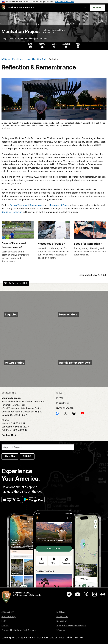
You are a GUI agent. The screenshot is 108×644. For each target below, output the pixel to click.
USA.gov (61, 630)
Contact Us (8, 435)
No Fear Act (62, 616)
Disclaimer (62, 621)
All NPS (27, 456)
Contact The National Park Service (19, 630)
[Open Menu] (98, 8)
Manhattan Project (21, 32)
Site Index (62, 403)
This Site (10, 456)
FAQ (59, 398)
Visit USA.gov (75, 638)
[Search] (38, 447)
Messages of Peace (59, 205)
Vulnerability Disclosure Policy (71, 626)
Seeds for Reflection (12, 212)
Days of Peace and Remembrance (27, 205)
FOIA (4, 621)
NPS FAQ (61, 612)
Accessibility (8, 612)
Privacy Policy (9, 616)
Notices (5, 626)
